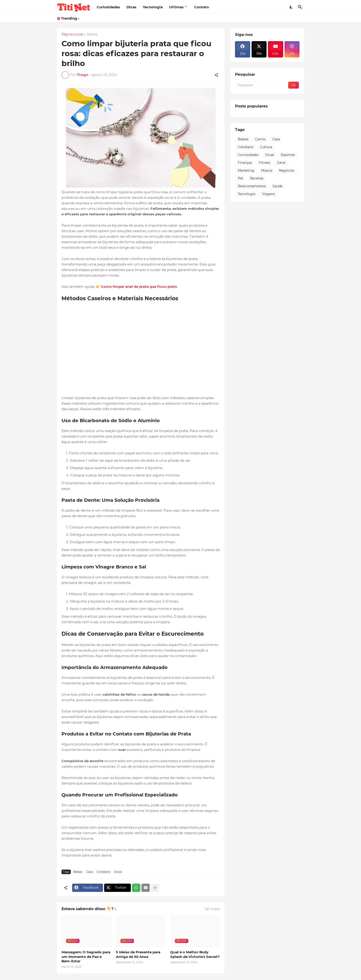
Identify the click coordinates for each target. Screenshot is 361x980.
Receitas (257, 178)
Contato (202, 7)
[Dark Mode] (291, 7)
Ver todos (212, 909)
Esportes (288, 155)
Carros (260, 139)
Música (267, 170)
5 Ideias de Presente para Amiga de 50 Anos (138, 954)
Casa (90, 872)
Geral (281, 163)
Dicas (131, 7)
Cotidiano (104, 872)
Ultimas (176, 7)
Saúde (277, 186)
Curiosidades (108, 7)
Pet (241, 178)
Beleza (92, 35)
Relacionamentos (252, 186)
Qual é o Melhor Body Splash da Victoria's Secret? (195, 954)
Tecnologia (153, 7)
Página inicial (72, 35)
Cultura (266, 147)
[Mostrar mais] (155, 888)
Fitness (264, 163)
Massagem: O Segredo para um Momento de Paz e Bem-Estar (86, 957)
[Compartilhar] (216, 75)
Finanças (245, 163)
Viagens (268, 194)
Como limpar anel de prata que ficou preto (139, 287)
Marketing (246, 170)
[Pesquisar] (300, 7)
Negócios (287, 170)
